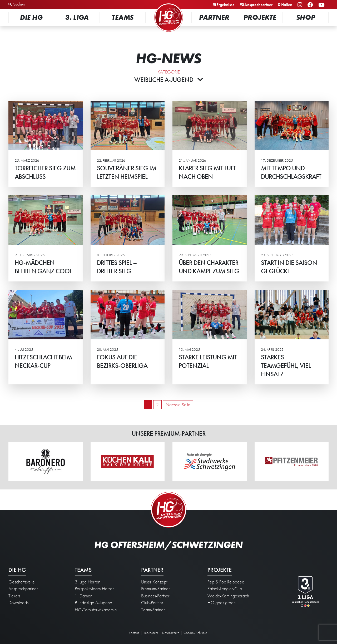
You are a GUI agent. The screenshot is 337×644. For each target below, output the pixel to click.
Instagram (301, 5)
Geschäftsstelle (22, 582)
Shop (306, 17)
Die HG (31, 17)
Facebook (311, 5)
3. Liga (77, 17)
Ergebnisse (226, 5)
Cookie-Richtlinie (195, 633)
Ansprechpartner (258, 5)
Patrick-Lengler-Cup (225, 589)
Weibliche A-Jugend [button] (169, 80)
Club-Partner (152, 603)
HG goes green (222, 603)
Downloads (18, 603)
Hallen (287, 5)
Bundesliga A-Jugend (93, 603)
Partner (214, 17)
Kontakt (134, 633)
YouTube (322, 5)
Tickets (14, 596)
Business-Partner (155, 596)
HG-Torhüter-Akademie (96, 610)
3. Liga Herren (88, 582)
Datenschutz (171, 633)
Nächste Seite (178, 405)
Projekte (260, 17)
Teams (123, 17)
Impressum (151, 633)
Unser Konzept (154, 582)
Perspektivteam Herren (95, 589)
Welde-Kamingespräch (228, 596)
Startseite (168, 4)
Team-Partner (153, 610)
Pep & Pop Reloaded (226, 582)
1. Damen (84, 596)
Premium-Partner (155, 589)
